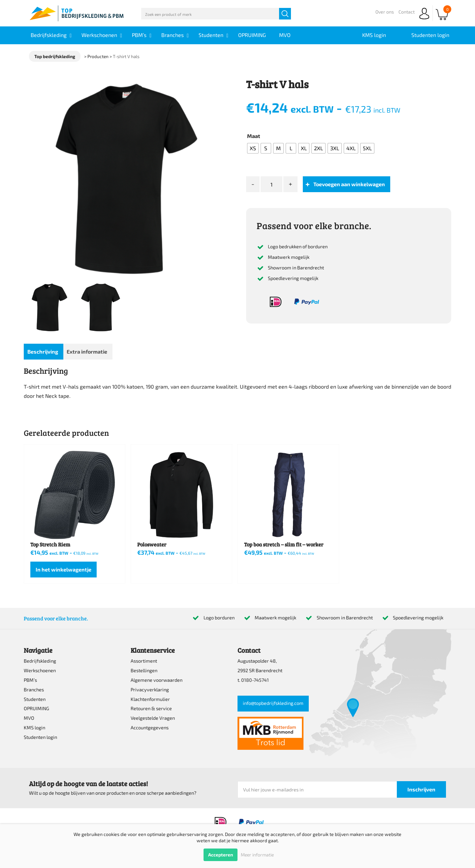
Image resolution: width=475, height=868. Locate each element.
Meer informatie (257, 855)
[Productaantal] (271, 184)
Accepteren (221, 855)
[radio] (253, 148)
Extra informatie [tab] (87, 351)
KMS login (34, 728)
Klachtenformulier (150, 699)
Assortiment (144, 661)
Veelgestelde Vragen (153, 718)
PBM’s (30, 680)
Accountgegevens (150, 728)
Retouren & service (151, 708)
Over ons (385, 12)
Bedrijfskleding (40, 661)
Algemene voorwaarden (157, 680)
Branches (34, 690)
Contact (407, 12)
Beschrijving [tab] (43, 351)
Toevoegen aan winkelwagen (349, 184)
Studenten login (40, 737)
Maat (254, 136)
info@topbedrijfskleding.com (273, 703)
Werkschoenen (40, 670)
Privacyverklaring (150, 690)
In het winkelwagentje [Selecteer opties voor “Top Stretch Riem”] (63, 569)
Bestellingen (144, 670)
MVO (29, 718)
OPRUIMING (36, 708)
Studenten (35, 699)
